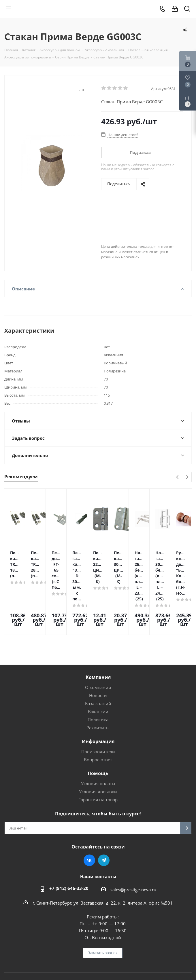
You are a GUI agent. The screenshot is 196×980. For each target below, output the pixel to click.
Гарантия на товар (98, 762)
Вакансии (98, 674)
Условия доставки (98, 754)
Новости (98, 658)
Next (187, 477)
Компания (98, 640)
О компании (98, 650)
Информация (98, 704)
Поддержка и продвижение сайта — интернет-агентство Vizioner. (98, 948)
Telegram (104, 823)
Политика (98, 682)
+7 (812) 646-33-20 (69, 851)
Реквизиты (98, 690)
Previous (178, 477)
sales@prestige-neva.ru (133, 852)
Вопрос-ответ (98, 722)
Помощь (98, 736)
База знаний (98, 666)
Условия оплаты (98, 746)
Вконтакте (89, 823)
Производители (98, 714)
